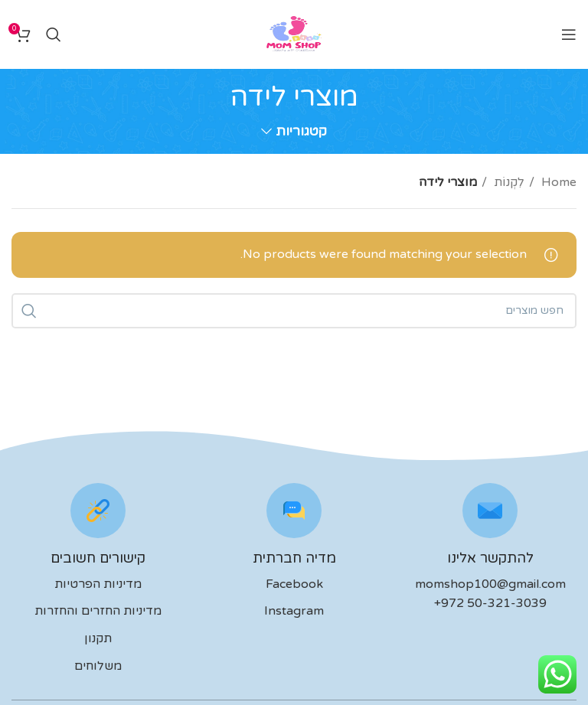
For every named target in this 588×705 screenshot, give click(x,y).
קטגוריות (301, 132)
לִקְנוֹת (508, 182)
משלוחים (98, 666)
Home (557, 182)
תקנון (98, 638)
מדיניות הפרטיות (98, 584)
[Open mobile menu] (569, 34)
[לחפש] (54, 34)
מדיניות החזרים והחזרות (98, 611)
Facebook (294, 584)
